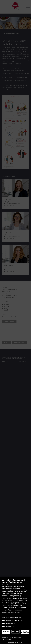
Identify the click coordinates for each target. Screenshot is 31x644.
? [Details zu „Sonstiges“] (15, 626)
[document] (15, 597)
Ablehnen (6, 632)
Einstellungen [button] (7, 639)
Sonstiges (9, 626)
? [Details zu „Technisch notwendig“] (21, 618)
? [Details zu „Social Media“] (17, 624)
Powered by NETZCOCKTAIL (15, 642)
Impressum (5, 638)
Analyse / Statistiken (12, 621)
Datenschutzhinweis (15, 638)
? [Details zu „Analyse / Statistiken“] (21, 621)
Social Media (10, 624)
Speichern (15, 632)
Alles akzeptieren (25, 632)
